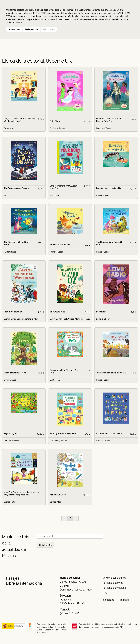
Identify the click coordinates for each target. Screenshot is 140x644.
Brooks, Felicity (103, 441)
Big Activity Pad (11, 434)
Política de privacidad (114, 588)
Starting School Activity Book (63, 434)
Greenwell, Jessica (58, 441)
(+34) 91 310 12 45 (70, 614)
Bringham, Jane (11, 380)
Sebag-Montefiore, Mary (28, 319)
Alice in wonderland (13, 312)
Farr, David (8, 195)
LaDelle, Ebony (103, 319)
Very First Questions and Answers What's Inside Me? (19, 120)
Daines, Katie (10, 502)
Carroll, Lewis (10, 319)
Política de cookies (113, 583)
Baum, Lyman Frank (59, 319)
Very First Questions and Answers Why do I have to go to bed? (19, 493)
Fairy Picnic (55, 121)
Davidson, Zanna (57, 128)
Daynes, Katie (10, 128)
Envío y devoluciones (114, 578)
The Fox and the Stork (60, 245)
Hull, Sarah (55, 195)
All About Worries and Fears (109, 434)
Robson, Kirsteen (11, 441)
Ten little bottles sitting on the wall (111, 373)
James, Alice (56, 502)
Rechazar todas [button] (32, 29)
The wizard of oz (57, 312)
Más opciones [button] (49, 29)
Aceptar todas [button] (14, 29)
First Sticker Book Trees (15, 373)
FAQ (105, 593)
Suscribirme (45, 545)
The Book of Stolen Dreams (16, 188)
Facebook (124, 600)
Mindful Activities (58, 495)
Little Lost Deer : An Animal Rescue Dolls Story (108, 120)
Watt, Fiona (55, 380)
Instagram (108, 600)
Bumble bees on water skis (108, 188)
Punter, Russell (103, 195)
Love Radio (101, 312)
